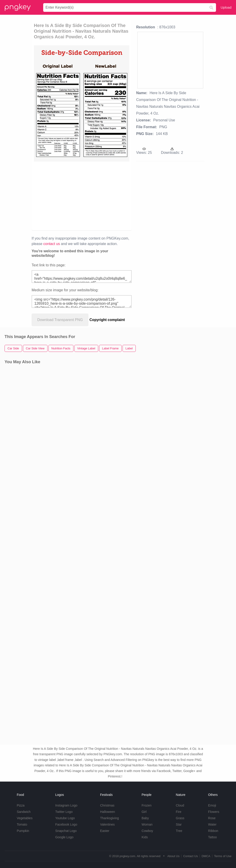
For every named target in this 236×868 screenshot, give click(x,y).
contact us (52, 244)
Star (179, 824)
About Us (173, 856)
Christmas (107, 805)
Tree (179, 831)
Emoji (212, 805)
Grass (180, 818)
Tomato (22, 824)
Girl (144, 812)
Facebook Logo (66, 824)
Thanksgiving (109, 818)
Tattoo (212, 837)
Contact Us (191, 856)
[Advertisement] (105, 196)
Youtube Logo (65, 818)
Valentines (107, 824)
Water (212, 824)
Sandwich (24, 812)
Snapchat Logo (66, 831)
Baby (145, 818)
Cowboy (147, 831)
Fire (178, 812)
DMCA (206, 856)
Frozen (147, 805)
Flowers (214, 812)
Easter (105, 831)
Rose (212, 818)
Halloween (107, 812)
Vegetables (25, 818)
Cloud (180, 805)
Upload (226, 7)
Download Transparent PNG (60, 320)
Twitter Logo (64, 812)
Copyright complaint (107, 320)
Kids (145, 837)
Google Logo (64, 837)
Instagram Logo (66, 805)
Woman (147, 824)
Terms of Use (223, 856)
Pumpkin (23, 831)
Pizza (21, 805)
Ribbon (213, 831)
